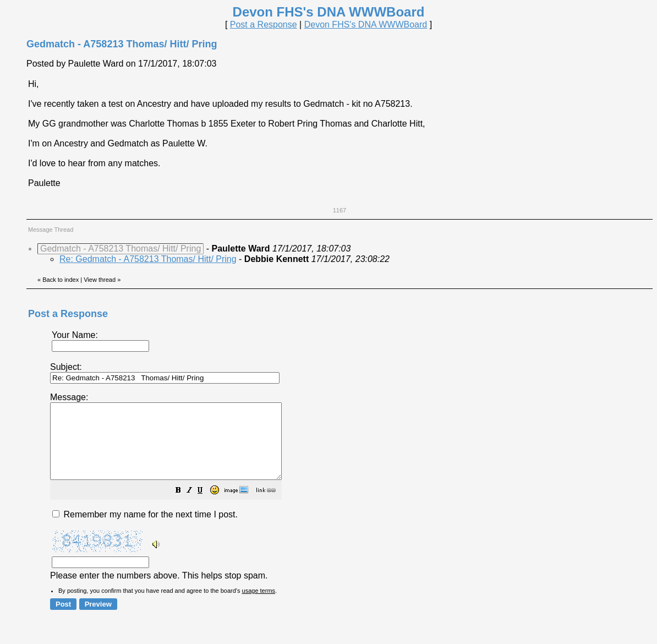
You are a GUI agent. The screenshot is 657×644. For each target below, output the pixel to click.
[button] (206, 506)
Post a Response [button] (264, 24)
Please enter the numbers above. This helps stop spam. (347, 493)
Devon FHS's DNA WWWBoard (366, 24)
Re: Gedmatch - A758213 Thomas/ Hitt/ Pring (148, 259)
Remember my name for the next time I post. (145, 529)
